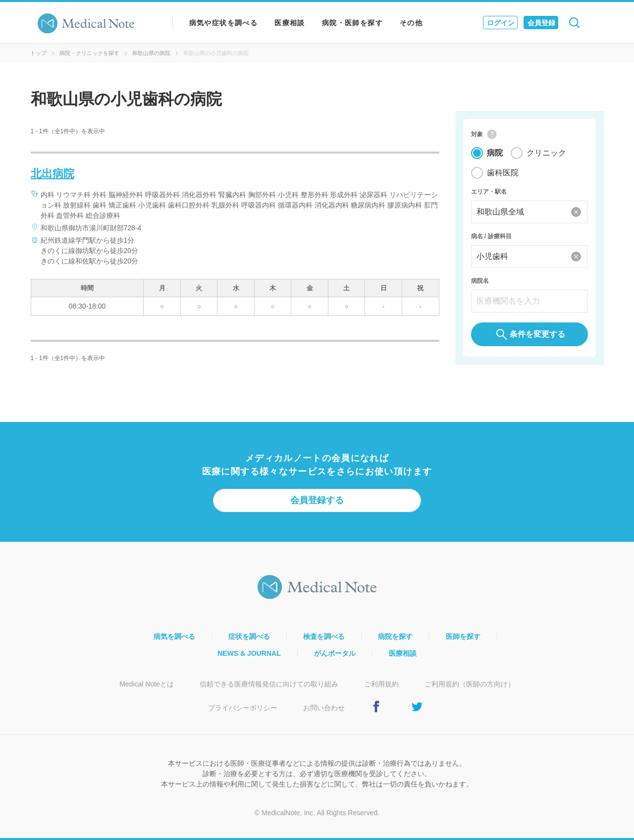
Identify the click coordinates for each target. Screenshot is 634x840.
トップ (38, 53)
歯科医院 (503, 173)
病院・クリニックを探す (89, 53)
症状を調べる (249, 636)
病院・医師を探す (352, 23)
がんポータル (335, 653)
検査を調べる (324, 636)
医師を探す (463, 636)
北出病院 (53, 174)
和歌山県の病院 (151, 53)
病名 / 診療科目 (491, 237)
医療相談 (290, 23)
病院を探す (395, 636)
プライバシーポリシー (243, 708)
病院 (495, 153)
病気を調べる (174, 636)
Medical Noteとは (147, 684)
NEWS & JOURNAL (249, 653)
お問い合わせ (324, 708)
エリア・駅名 (489, 192)
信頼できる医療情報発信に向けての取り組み (269, 684)
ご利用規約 (381, 684)
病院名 (480, 281)
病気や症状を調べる (224, 23)
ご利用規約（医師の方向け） (470, 684)
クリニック (546, 153)
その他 (411, 23)
